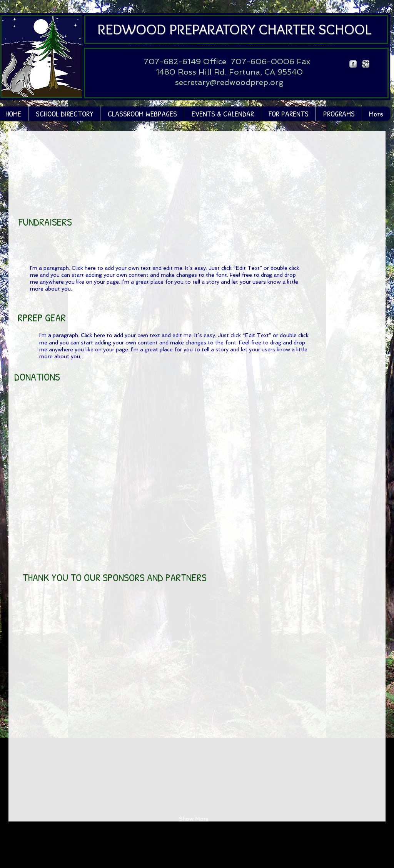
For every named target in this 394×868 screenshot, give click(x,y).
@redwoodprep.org (247, 82)
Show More (194, 819)
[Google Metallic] (366, 64)
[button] (142, 114)
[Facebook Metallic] (353, 64)
